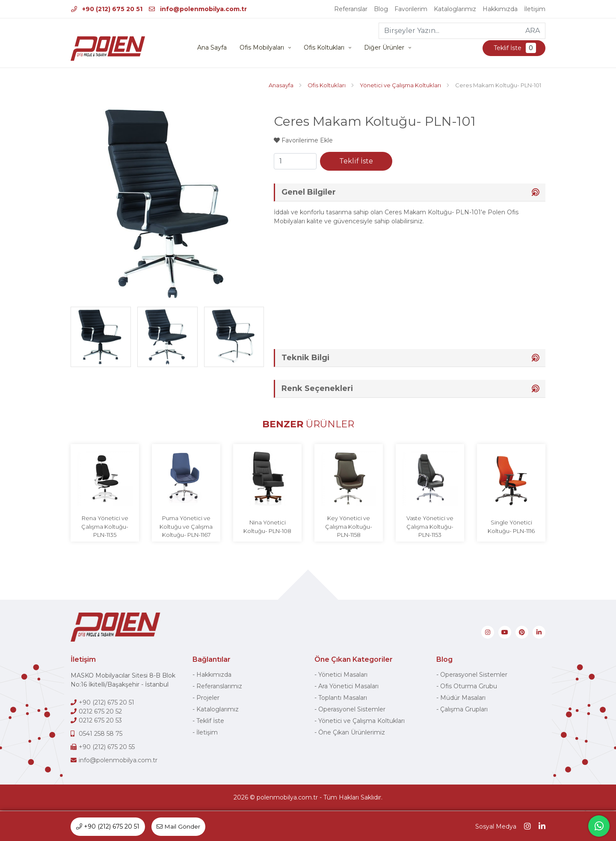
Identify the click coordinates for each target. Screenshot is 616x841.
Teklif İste (514, 48)
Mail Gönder (179, 826)
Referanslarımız (219, 687)
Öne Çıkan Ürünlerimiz (352, 733)
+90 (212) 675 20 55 (107, 747)
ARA (533, 31)
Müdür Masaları (463, 698)
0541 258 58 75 (101, 734)
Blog (381, 9)
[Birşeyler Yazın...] (450, 31)
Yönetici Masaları (343, 675)
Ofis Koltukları (324, 48)
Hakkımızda (500, 9)
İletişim (535, 9)
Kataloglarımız (455, 9)
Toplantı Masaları (343, 698)
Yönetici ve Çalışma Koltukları (361, 721)
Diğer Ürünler (384, 48)
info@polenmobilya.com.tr (198, 9)
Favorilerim (411, 9)
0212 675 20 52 (100, 712)
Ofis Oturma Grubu (469, 687)
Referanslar (351, 9)
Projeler (208, 698)
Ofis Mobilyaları (262, 48)
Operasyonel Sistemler (352, 710)
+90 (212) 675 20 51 (107, 9)
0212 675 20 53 (100, 721)
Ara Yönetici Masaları (348, 687)
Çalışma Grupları (464, 710)
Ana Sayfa (212, 48)
